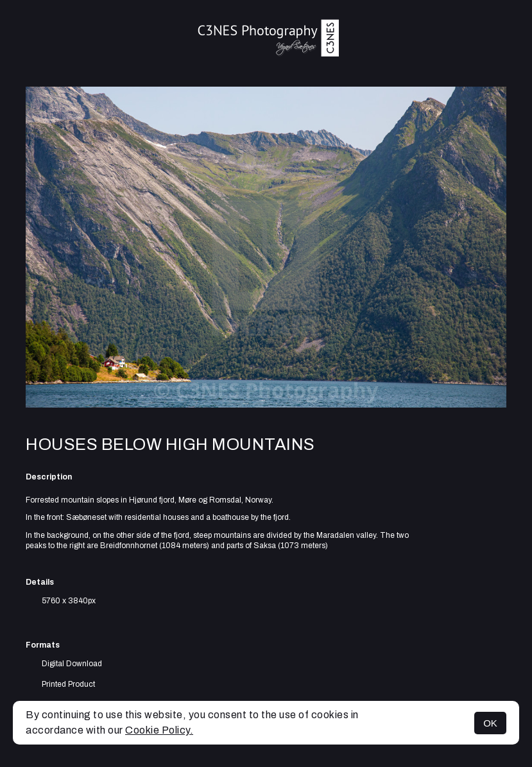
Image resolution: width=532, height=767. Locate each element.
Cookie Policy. (159, 730)
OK (490, 723)
